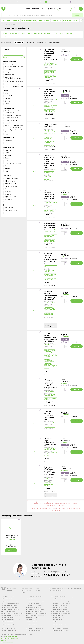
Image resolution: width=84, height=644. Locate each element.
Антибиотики (56, 20)
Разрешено (8, 213)
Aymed (6, 123)
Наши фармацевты (26, 590)
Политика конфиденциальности (10, 638)
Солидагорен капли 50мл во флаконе (50, 225)
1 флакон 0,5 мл (9, 181)
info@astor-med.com (11, 637)
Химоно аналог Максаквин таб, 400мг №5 (49, 415)
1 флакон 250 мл (9, 197)
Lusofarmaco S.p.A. (10, 120)
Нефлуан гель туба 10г (51, 126)
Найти (77, 15)
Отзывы (23, 592)
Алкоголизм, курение (29, 20)
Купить (77, 59)
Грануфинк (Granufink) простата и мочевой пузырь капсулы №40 (51, 55)
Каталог (8, 24)
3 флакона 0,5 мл (10, 184)
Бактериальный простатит (13, 67)
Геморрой (7, 69)
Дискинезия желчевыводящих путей (12, 78)
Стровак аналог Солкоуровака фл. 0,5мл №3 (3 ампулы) (51, 295)
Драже (6, 168)
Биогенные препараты (71, 20)
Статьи (23, 587)
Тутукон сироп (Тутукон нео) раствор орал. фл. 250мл (51, 337)
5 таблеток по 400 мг (11, 186)
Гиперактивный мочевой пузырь (14, 33)
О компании (11, 587)
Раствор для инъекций (12, 163)
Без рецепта (8, 143)
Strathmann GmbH (10, 118)
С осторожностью (10, 210)
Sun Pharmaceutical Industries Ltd (11, 112)
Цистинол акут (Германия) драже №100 (50, 442)
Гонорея (7, 72)
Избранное (10, 590)
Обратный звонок (64, 9)
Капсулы (7, 150)
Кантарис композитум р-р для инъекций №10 (50, 93)
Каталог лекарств (12, 589)
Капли (6, 171)
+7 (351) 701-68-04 (57, 575)
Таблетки (7, 158)
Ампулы (7, 155)
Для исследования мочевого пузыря (41, 33)
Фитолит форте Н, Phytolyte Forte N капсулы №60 (51, 384)
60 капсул (7, 202)
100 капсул (8, 189)
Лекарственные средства (10, 20)
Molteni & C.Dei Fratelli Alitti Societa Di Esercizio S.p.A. (13, 126)
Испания (7, 104)
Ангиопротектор (44, 20)
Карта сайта (4, 640)
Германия (7, 96)
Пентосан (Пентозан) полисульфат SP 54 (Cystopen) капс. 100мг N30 (50, 161)
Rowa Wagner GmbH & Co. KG (13, 131)
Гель (5, 161)
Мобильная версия (8, 642)
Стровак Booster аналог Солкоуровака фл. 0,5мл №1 (51, 257)
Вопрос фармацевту (27, 589)
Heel (5, 134)
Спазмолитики (8, 36)
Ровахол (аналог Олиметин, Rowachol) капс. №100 (49, 195)
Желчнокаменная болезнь (13, 81)
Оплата (19, 2)
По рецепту (8, 140)
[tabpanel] (11, 537)
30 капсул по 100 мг (11, 178)
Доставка (38, 587)
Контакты (38, 590)
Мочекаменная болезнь (64, 33)
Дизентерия (8, 74)
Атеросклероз (9, 64)
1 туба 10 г (7, 192)
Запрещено (8, 208)
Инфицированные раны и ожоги (13, 87)
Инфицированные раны (12, 84)
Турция (6, 101)
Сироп (6, 166)
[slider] (3, 56)
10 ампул (7, 194)
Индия (6, 93)
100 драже (7, 199)
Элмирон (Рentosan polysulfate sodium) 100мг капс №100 (51, 471)
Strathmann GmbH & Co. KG (13, 115)
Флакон (7, 153)
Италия (6, 98)
